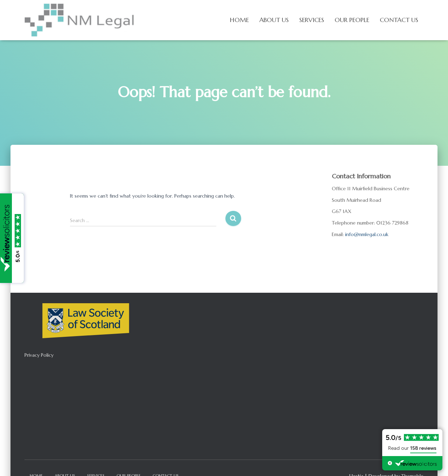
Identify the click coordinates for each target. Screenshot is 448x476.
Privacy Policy (39, 355)
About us (274, 20)
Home (239, 20)
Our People (352, 20)
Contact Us (399, 20)
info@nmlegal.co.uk (367, 234)
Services (312, 20)
